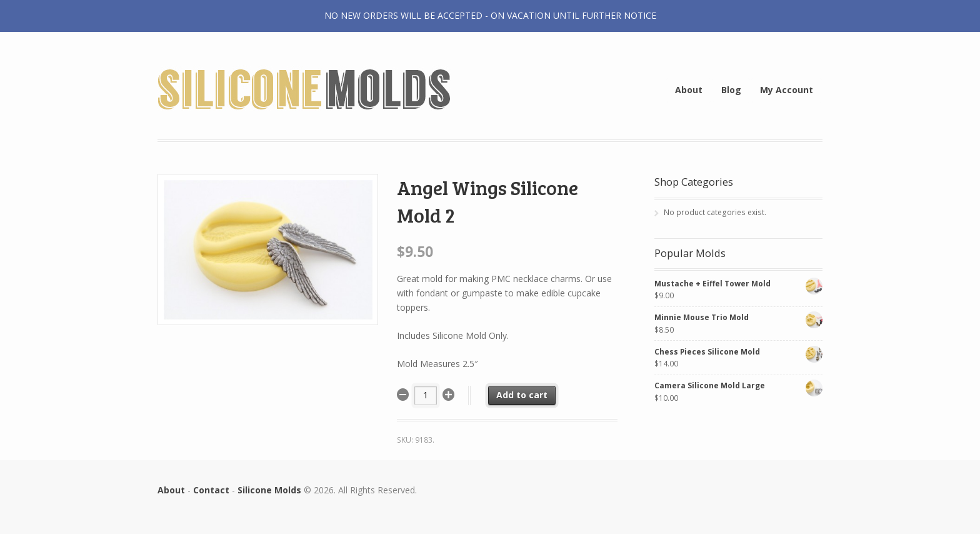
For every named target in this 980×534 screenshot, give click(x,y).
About (689, 90)
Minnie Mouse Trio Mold (738, 317)
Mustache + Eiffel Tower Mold (738, 284)
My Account (787, 90)
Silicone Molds (269, 490)
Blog (731, 90)
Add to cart (522, 395)
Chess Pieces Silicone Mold (738, 352)
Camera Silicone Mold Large (738, 385)
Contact (211, 490)
